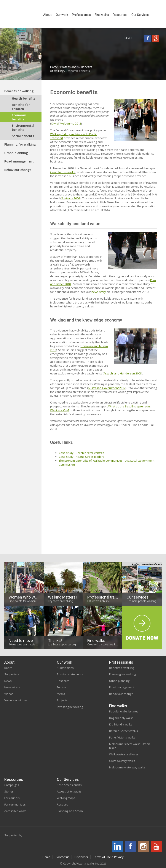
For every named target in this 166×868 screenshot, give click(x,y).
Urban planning (16, 153)
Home (54, 67)
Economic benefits (19, 117)
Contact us (62, 857)
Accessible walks (15, 811)
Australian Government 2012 (107, 388)
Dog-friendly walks (121, 718)
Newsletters (12, 687)
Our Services (68, 779)
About (9, 662)
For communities (15, 804)
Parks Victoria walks (122, 737)
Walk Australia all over (124, 754)
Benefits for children (21, 107)
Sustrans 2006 (70, 198)
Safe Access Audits (69, 785)
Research (63, 681)
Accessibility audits (69, 791)
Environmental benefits (23, 128)
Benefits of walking (19, 91)
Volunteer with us (16, 700)
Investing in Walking (70, 707)
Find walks (118, 706)
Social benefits (23, 136)
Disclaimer (81, 857)
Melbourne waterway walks (127, 767)
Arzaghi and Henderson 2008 (123, 373)
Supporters (12, 674)
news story (99, 292)
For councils (12, 798)
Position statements (70, 674)
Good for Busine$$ (63, 172)
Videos (9, 694)
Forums (62, 687)
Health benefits (24, 98)
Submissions (65, 668)
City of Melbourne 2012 (66, 123)
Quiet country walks (122, 761)
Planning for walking (20, 144)
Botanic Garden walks (124, 731)
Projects (62, 700)
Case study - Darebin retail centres (81, 453)
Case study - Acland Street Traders (81, 457)
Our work (65, 662)
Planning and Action (70, 811)
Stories (9, 791)
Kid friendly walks (121, 724)
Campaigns (12, 785)
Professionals (69, 67)
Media (61, 694)
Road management (19, 161)
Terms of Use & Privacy (109, 857)
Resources (14, 779)
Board (8, 668)
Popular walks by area (124, 711)
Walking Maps (66, 798)
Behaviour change (18, 170)
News (8, 681)
